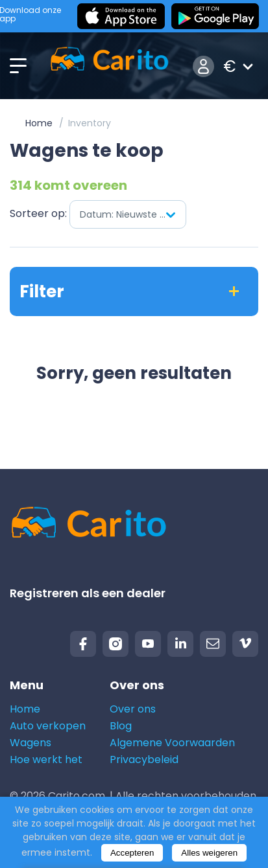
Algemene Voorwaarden (172, 743)
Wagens (30, 743)
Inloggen (203, 66)
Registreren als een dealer (88, 593)
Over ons (133, 709)
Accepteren (132, 853)
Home (39, 123)
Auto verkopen (48, 726)
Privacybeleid (144, 759)
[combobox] (128, 214)
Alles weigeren (209, 853)
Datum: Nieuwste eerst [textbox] (131, 214)
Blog (121, 726)
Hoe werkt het (46, 759)
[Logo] (109, 66)
